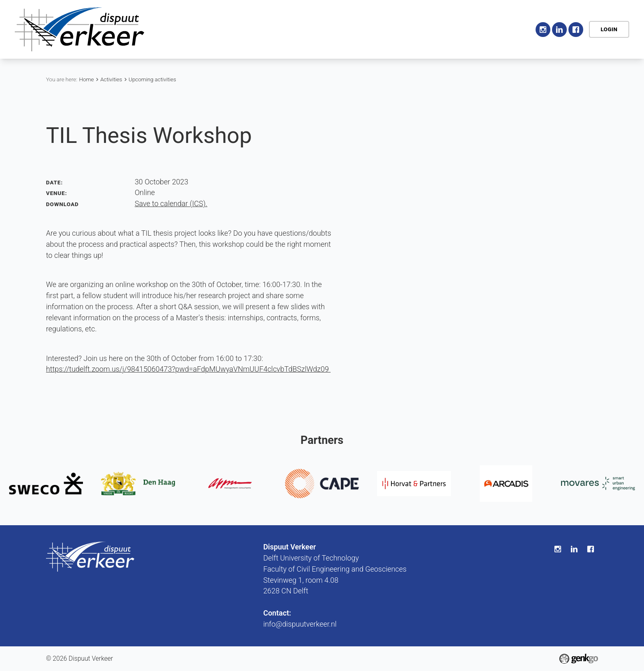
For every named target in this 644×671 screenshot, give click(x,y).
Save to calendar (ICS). (171, 203)
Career (405, 29)
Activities (316, 29)
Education (363, 29)
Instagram (543, 30)
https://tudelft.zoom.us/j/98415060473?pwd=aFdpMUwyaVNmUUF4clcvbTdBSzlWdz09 (188, 369)
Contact (508, 29)
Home (229, 30)
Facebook (576, 30)
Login (609, 29)
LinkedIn (559, 30)
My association (455, 29)
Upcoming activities (152, 79)
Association (266, 29)
